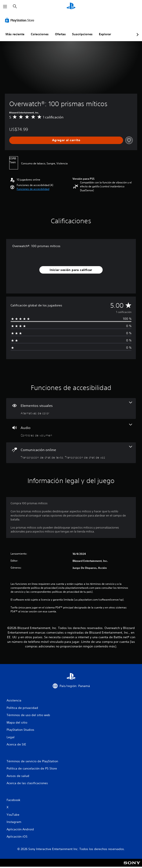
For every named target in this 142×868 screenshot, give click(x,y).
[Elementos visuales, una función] (71, 409)
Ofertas (60, 34)
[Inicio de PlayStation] (71, 6)
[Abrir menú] (5, 7)
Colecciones (40, 34)
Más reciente (15, 34)
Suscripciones (82, 34)
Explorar (105, 34)
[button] (33, 189)
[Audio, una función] (71, 431)
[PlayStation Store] (20, 20)
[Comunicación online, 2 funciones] (71, 453)
